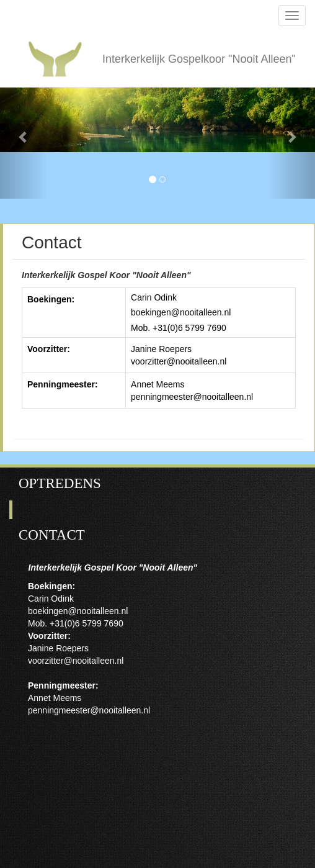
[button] (24, 137)
